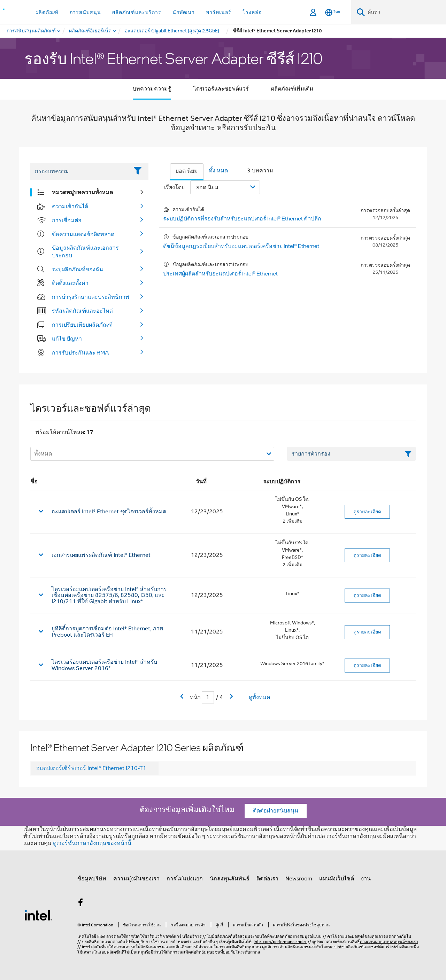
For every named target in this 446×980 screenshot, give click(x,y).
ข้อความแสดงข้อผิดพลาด (83, 234)
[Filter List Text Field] (80, 172)
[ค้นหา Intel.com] (405, 12)
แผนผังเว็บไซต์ (337, 879)
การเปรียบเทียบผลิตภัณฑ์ (82, 325)
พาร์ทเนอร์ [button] (219, 12)
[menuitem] (91, 31)
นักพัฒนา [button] (184, 12)
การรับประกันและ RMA (80, 352)
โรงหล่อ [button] (252, 12)
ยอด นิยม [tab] (187, 171)
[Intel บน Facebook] (80, 904)
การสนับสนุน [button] (85, 12)
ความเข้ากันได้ (70, 206)
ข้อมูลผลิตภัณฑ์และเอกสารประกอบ (85, 251)
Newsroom (299, 879)
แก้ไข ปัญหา (67, 339)
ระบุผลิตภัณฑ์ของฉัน (78, 269)
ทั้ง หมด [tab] (218, 171)
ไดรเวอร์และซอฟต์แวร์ (221, 89)
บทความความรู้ (152, 89)
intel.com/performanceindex (280, 942)
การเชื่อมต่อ (67, 220)
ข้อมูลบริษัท (92, 879)
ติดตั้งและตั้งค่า (70, 283)
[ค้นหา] (361, 12)
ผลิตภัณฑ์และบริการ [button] (137, 12)
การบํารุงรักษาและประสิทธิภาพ (91, 297)
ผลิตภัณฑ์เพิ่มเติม (292, 89)
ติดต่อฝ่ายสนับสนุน (276, 811)
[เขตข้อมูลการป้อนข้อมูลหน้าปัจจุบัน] (208, 697)
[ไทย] (333, 12)
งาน (366, 879)
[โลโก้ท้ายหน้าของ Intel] (38, 915)
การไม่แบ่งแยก (185, 879)
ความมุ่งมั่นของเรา (136, 879)
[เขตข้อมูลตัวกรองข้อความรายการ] (351, 454)
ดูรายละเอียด (367, 512)
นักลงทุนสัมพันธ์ (230, 879)
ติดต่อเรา (267, 879)
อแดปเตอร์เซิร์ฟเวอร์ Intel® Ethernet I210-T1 (91, 768)
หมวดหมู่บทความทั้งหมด (82, 192)
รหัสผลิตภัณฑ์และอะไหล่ (82, 311)
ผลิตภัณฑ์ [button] (47, 12)
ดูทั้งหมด (259, 697)
